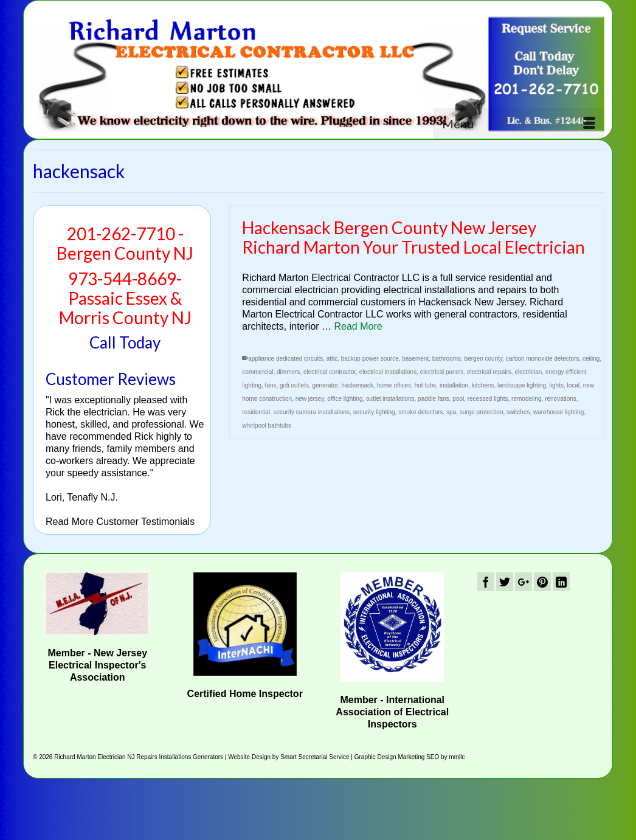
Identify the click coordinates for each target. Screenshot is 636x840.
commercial (258, 372)
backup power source (370, 359)
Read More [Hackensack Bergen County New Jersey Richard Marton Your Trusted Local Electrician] (358, 326)
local (574, 385)
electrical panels (442, 372)
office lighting (345, 399)
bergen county (484, 359)
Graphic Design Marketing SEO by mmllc (410, 757)
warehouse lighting (558, 412)
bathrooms (447, 359)
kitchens (483, 385)
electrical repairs (489, 372)
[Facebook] (486, 582)
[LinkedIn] (561, 582)
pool (458, 399)
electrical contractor (330, 372)
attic (332, 359)
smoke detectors (420, 412)
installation (454, 385)
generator (325, 385)
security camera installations (312, 412)
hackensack (357, 385)
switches (518, 412)
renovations (561, 399)
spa (451, 412)
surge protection (482, 412)
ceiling (591, 359)
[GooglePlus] (524, 582)
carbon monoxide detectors (543, 359)
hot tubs (426, 385)
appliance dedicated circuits (285, 359)
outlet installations (390, 399)
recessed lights (488, 399)
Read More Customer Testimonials (120, 522)
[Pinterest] (542, 582)
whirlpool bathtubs (267, 425)
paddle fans (434, 399)
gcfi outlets (294, 385)
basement (415, 359)
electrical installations (388, 372)
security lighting (374, 412)
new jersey (310, 399)
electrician (528, 372)
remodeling (526, 399)
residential (256, 412)
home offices (394, 385)
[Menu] (519, 123)
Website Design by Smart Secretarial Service (289, 757)
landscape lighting (522, 385)
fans (271, 385)
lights (557, 385)
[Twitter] (505, 582)
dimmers (288, 372)
